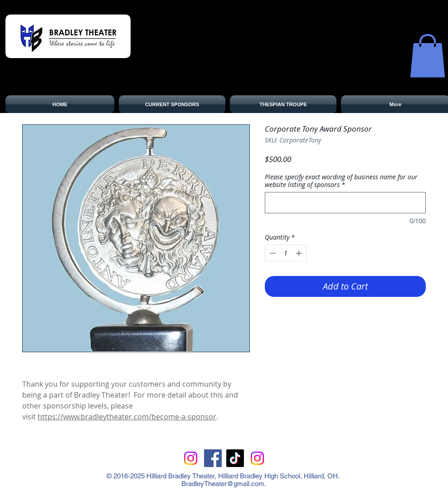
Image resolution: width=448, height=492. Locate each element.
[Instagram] (191, 458)
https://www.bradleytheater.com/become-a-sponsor (127, 417)
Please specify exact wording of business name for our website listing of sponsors (341, 181)
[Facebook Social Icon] (213, 458)
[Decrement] (272, 253)
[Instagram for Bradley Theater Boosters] (257, 458)
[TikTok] (235, 458)
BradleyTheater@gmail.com (223, 484)
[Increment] (299, 253)
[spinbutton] (286, 253)
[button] (428, 56)
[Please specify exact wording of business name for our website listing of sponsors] (345, 203)
